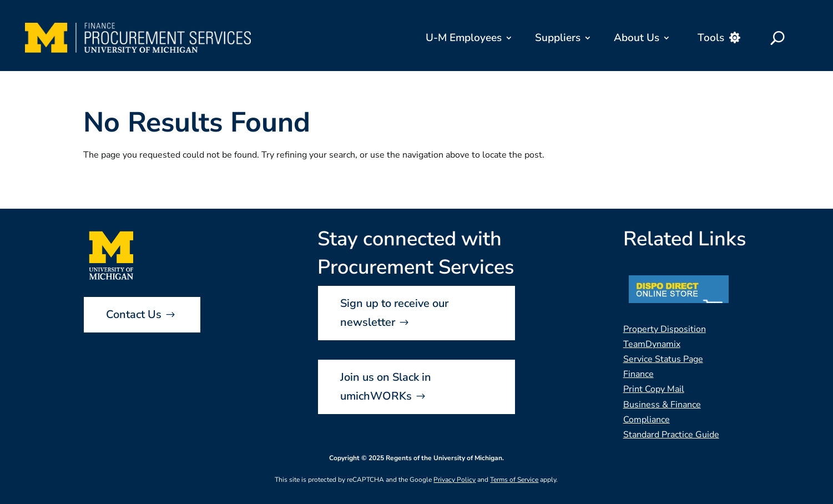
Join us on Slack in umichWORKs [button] (386, 387)
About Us (637, 38)
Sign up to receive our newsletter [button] (394, 313)
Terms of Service (514, 480)
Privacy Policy (455, 480)
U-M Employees (464, 38)
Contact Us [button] (134, 314)
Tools (711, 38)
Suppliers (558, 38)
